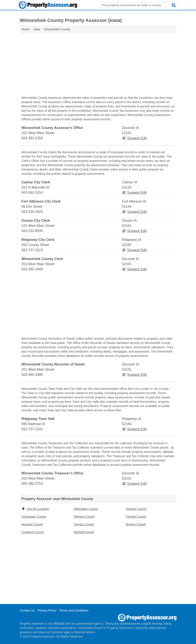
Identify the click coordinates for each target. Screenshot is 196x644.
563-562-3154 (32, 193)
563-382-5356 (32, 138)
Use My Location (35, 509)
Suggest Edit (134, 138)
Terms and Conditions (74, 610)
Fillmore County (84, 517)
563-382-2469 (32, 269)
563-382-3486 (32, 375)
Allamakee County (86, 509)
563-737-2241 (32, 429)
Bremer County (136, 524)
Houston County (32, 524)
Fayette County (136, 517)
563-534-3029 (32, 212)
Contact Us (27, 610)
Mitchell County (84, 532)
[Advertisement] (98, 65)
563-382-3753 (32, 484)
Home (25, 29)
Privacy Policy (47, 610)
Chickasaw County (34, 517)
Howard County (136, 509)
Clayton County (84, 524)
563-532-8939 (32, 231)
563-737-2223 (32, 250)
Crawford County (33, 532)
